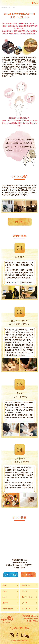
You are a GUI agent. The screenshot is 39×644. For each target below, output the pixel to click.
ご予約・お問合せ (8, 609)
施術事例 (5, 603)
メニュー (15, 282)
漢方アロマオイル (27, 597)
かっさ (5, 597)
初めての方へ (26, 585)
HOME (3, 8)
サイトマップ (26, 609)
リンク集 (25, 603)
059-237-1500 (20, 628)
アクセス (25, 591)
